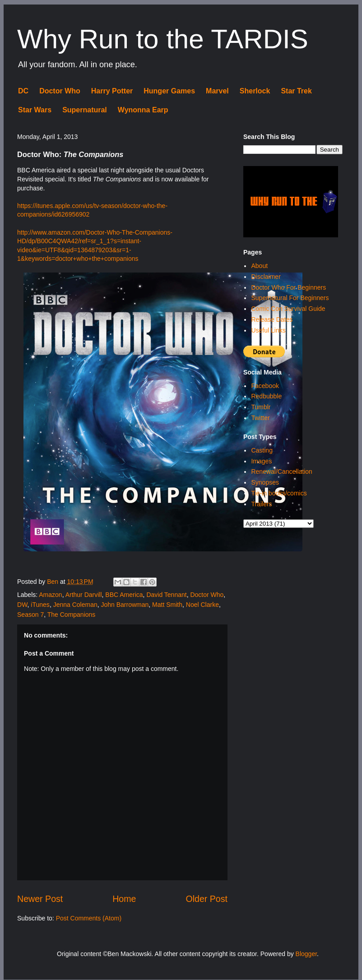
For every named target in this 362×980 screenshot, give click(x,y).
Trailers (261, 504)
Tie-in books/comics (279, 493)
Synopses (265, 482)
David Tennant (166, 595)
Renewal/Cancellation (281, 472)
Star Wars (35, 110)
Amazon (50, 595)
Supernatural (85, 110)
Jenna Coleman (75, 605)
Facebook (265, 386)
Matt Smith (167, 605)
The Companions (72, 615)
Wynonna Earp (143, 110)
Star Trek (296, 91)
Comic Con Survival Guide (288, 309)
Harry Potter (112, 91)
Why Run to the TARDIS (163, 39)
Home (124, 899)
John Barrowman (125, 605)
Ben (53, 582)
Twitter (260, 418)
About (259, 266)
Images (261, 461)
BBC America (124, 595)
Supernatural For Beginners (290, 298)
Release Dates (272, 319)
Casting (262, 450)
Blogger (306, 954)
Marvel (217, 91)
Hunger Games (169, 91)
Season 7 (30, 615)
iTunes (40, 605)
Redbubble (266, 396)
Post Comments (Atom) (89, 918)
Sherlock (255, 91)
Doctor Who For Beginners (288, 287)
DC (23, 91)
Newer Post (40, 899)
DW (22, 605)
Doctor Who (60, 91)
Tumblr (261, 407)
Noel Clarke (202, 605)
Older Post (207, 899)
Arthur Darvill (84, 595)
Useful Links (268, 330)
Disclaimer (266, 277)
